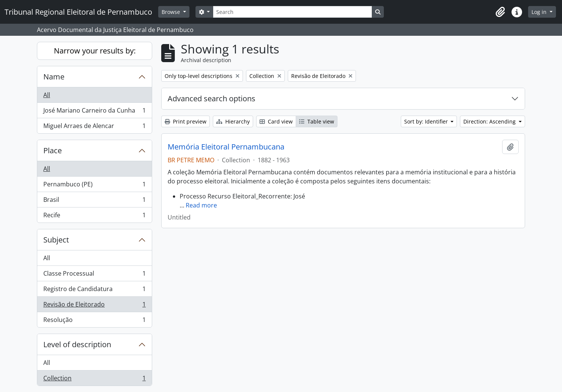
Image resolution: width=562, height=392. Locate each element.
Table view (317, 121)
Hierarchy (233, 121)
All (47, 95)
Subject (56, 240)
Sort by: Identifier (427, 121)
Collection (94, 380)
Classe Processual (94, 275)
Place (53, 150)
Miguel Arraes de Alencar (94, 127)
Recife (94, 217)
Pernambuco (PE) (94, 186)
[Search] (292, 12)
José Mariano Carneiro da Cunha (94, 112)
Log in (540, 12)
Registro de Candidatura (94, 291)
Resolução (94, 321)
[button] (500, 12)
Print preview (186, 121)
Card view (276, 121)
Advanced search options (212, 98)
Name (54, 77)
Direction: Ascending (490, 121)
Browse (172, 12)
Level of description (77, 344)
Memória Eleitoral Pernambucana (226, 147)
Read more (201, 205)
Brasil (94, 201)
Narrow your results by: (95, 51)
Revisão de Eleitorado (94, 306)
